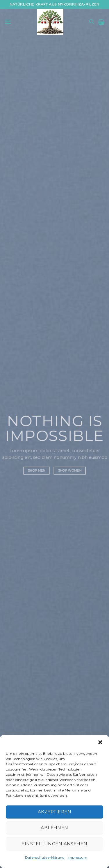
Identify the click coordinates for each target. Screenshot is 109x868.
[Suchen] (92, 22)
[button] (100, 742)
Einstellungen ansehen (54, 844)
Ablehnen (54, 828)
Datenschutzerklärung (45, 857)
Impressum (77, 857)
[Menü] (8, 22)
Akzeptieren (54, 812)
